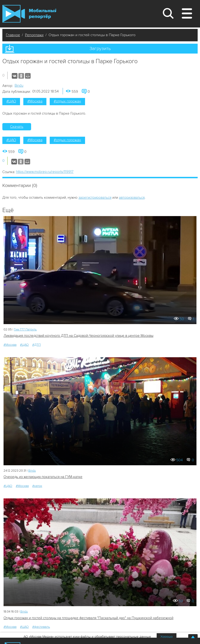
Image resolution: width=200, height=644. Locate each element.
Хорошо (167, 637)
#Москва (35, 101)
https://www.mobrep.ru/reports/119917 (45, 172)
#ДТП (37, 345)
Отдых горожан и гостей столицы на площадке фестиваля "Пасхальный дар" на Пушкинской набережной (88, 618)
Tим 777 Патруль (25, 330)
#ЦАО (11, 101)
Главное (13, 35)
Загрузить (100, 49)
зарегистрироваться (95, 198)
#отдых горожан (67, 101)
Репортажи (34, 35)
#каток (37, 486)
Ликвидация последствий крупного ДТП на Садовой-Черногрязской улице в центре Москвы (78, 336)
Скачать (17, 127)
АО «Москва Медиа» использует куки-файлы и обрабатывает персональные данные (87, 637)
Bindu (19, 85)
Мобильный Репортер (29, 14)
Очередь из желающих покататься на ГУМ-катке (43, 477)
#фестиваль (41, 627)
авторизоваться (132, 198)
